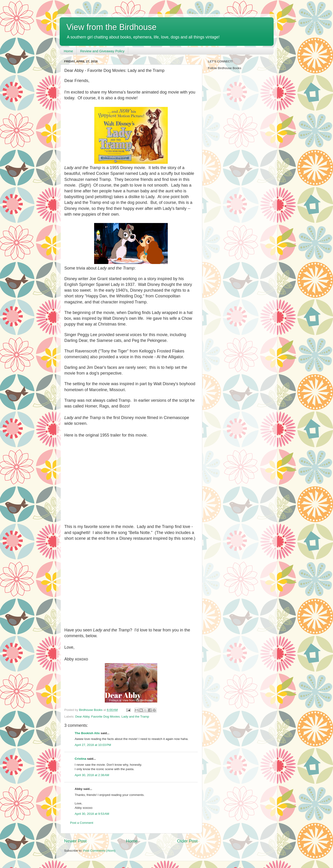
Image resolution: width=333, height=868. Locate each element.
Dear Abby (82, 717)
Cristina (81, 759)
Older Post (187, 841)
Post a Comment (82, 823)
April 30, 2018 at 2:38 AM (92, 775)
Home (68, 51)
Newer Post (75, 841)
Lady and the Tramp (135, 717)
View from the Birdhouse (112, 27)
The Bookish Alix (87, 733)
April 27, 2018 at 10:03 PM (93, 745)
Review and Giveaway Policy (102, 51)
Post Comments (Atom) (99, 851)
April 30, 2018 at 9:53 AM (92, 814)
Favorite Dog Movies (105, 717)
